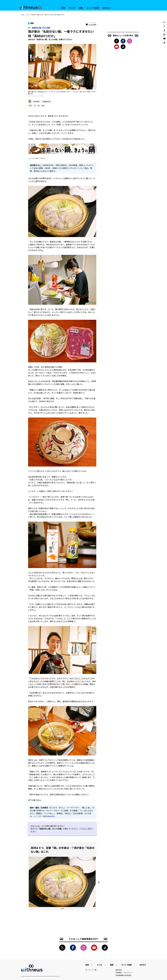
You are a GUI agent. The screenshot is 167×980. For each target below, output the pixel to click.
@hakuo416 (49, 816)
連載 (81, 8)
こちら (82, 829)
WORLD (106, 8)
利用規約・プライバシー (124, 973)
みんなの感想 (91, 25)
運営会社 (119, 970)
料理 (30, 106)
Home (23, 15)
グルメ (28, 15)
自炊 (43, 106)
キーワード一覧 (91, 970)
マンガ (72, 8)
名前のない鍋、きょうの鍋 (41, 28)
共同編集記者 (46, 102)
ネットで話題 (93, 8)
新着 (63, 8)
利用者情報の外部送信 (123, 975)
